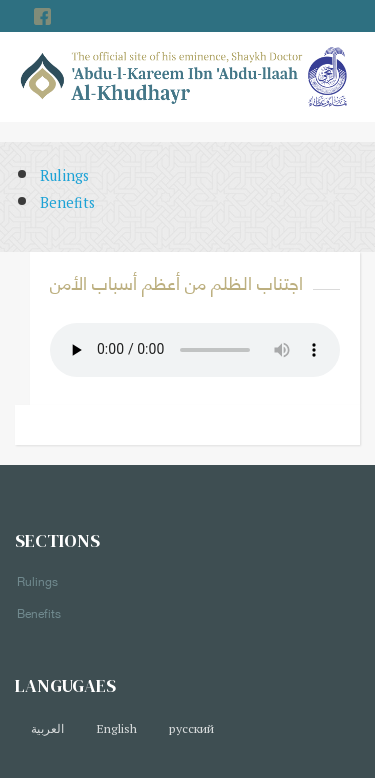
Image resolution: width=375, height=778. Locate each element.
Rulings (64, 175)
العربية (47, 728)
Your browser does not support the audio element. (195, 350)
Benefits (67, 202)
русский (191, 728)
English (116, 728)
